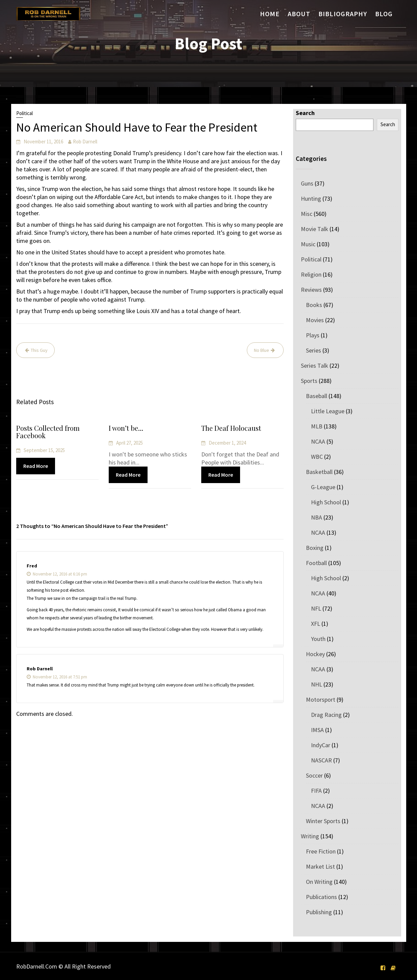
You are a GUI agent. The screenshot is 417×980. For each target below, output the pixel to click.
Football (316, 563)
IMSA (317, 730)
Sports (309, 381)
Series (314, 350)
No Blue (262, 350)
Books (314, 305)
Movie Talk (315, 229)
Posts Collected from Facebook (48, 432)
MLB (317, 426)
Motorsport (321, 699)
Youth (318, 639)
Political (24, 113)
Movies (315, 320)
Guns (307, 183)
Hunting (311, 199)
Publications (321, 897)
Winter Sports (323, 821)
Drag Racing (326, 715)
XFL (316, 624)
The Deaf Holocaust (231, 428)
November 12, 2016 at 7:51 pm (57, 677)
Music (308, 244)
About (299, 14)
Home (270, 14)
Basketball (319, 472)
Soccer (314, 775)
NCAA (318, 441)
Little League (328, 411)
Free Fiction (321, 851)
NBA (317, 517)
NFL (316, 608)
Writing (310, 836)
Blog (384, 14)
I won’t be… (126, 428)
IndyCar (321, 745)
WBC (317, 457)
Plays (313, 335)
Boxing (315, 548)
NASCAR (321, 760)
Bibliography (343, 14)
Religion (311, 274)
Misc (307, 214)
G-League (323, 487)
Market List (320, 866)
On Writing (319, 882)
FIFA (316, 791)
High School (326, 502)
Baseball (317, 396)
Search (305, 113)
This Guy (39, 350)
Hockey (315, 654)
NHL (317, 684)
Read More (36, 466)
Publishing (319, 912)
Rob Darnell (85, 142)
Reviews (311, 290)
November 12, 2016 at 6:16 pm (57, 574)
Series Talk (315, 366)
